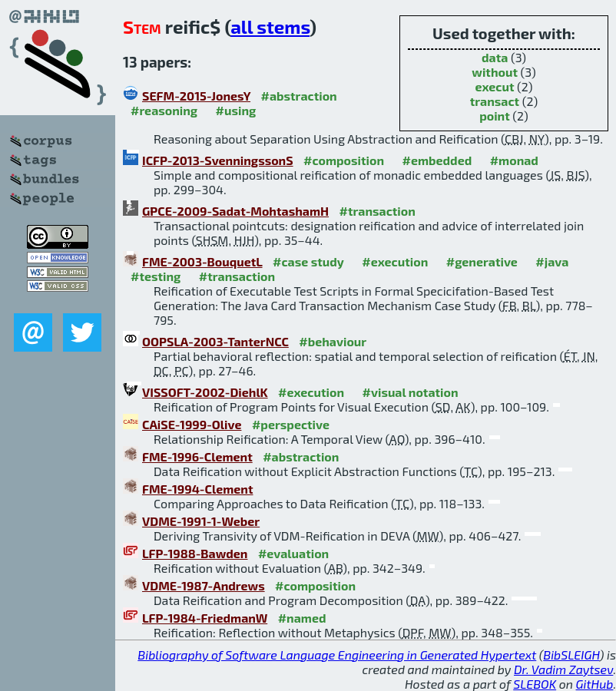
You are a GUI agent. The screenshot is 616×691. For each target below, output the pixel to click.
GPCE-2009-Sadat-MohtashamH (235, 211)
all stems (270, 26)
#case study (308, 261)
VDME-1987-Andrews (204, 585)
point (495, 116)
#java (552, 261)
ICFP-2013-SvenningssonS (218, 160)
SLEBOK (535, 684)
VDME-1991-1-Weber (201, 521)
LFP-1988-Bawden (195, 553)
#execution (395, 261)
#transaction (378, 211)
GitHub (595, 684)
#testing (156, 276)
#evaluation (293, 553)
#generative (482, 261)
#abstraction (299, 96)
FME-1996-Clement (197, 456)
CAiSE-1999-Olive (192, 424)
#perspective (291, 424)
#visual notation (411, 392)
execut (494, 86)
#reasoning (164, 110)
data (495, 57)
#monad (514, 160)
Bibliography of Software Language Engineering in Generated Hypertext (337, 655)
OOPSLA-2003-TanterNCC (215, 341)
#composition (344, 160)
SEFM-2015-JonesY (196, 96)
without (495, 72)
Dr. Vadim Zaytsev (563, 669)
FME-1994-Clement (197, 489)
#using (236, 110)
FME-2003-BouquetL (202, 261)
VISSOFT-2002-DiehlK (205, 392)
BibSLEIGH (571, 655)
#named (302, 618)
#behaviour (333, 341)
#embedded (437, 160)
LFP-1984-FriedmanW (205, 618)
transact (495, 101)
